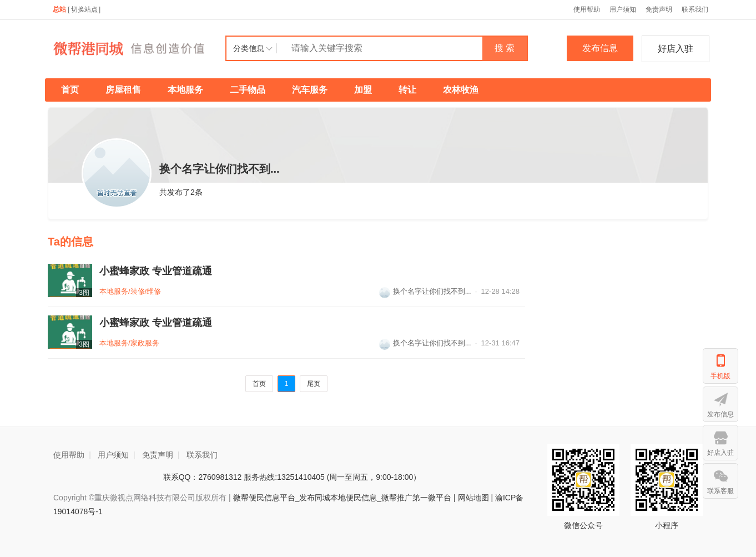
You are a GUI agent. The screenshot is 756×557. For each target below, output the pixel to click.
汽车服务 (310, 90)
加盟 (363, 90)
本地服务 (185, 90)
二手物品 (248, 90)
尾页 (314, 384)
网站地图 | (476, 498)
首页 (70, 90)
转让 (407, 90)
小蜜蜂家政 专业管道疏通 (156, 271)
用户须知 (623, 9)
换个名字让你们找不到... (425, 291)
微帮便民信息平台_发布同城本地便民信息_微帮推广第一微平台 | (343, 498)
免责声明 (659, 9)
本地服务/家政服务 (129, 343)
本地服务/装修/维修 (130, 291)
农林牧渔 (461, 90)
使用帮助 (587, 9)
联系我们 (695, 9)
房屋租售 (123, 90)
